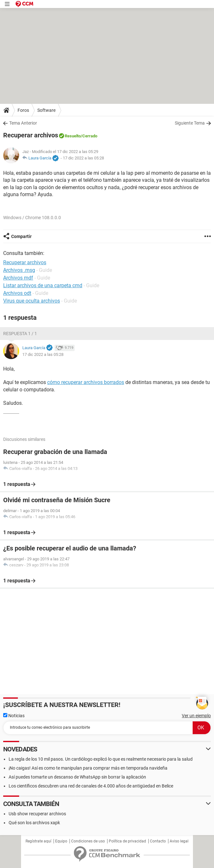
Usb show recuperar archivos (37, 814)
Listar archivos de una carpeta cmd (43, 285)
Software (46, 110)
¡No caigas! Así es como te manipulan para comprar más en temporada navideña (88, 768)
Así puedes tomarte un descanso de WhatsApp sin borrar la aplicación (77, 777)
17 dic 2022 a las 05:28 (83, 158)
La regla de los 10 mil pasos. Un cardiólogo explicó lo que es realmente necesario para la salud (101, 759)
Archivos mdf (18, 278)
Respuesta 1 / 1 (20, 334)
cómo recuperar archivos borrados (86, 382)
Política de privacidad (127, 841)
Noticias (14, 716)
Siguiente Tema (190, 123)
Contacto (158, 841)
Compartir (21, 236)
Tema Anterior (23, 123)
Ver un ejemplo (196, 716)
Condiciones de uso (88, 841)
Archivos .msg (19, 270)
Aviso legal (179, 841)
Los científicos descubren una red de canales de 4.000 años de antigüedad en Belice (91, 786)
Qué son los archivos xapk (34, 823)
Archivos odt (17, 293)
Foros (23, 110)
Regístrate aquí (38, 841)
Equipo (61, 841)
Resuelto (73, 136)
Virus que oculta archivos (32, 301)
